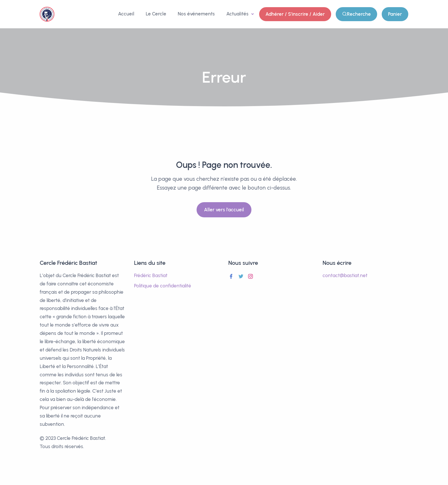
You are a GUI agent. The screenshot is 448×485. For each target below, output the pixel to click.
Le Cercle (156, 14)
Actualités (238, 14)
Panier (395, 14)
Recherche (356, 14)
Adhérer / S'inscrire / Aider (295, 14)
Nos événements (196, 14)
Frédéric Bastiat (151, 275)
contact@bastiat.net (345, 275)
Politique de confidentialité (163, 286)
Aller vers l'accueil (224, 210)
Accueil (126, 14)
